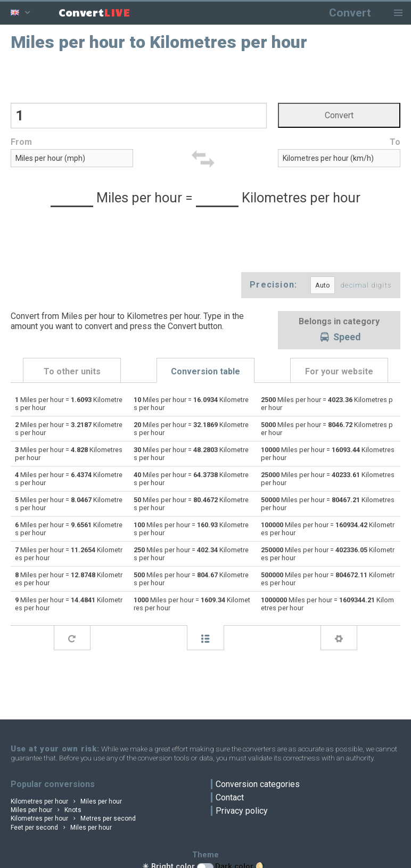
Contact (230, 797)
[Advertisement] (206, 76)
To (395, 142)
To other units (72, 371)
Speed (339, 338)
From (21, 142)
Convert (350, 13)
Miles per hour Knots (46, 810)
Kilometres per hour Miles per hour (66, 801)
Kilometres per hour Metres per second (73, 818)
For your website (339, 371)
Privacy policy (242, 811)
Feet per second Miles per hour (61, 828)
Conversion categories (258, 784)
